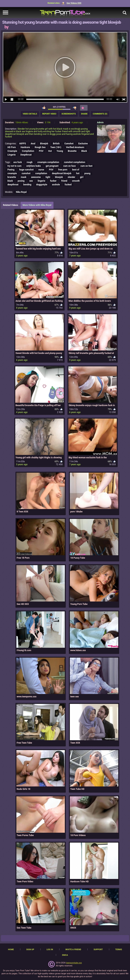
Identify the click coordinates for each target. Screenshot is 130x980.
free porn (63, 170)
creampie (12, 173)
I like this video (44, 108)
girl (82, 177)
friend (64, 181)
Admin (100, 122)
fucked (68, 185)
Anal (33, 144)
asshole (56, 185)
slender (72, 177)
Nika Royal (21, 192)
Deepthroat (26, 155)
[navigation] (5, 13)
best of (76, 170)
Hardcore (25, 147)
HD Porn (12, 147)
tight (48, 177)
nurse (41, 170)
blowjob (59, 177)
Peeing (11, 170)
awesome (36, 177)
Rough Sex (40, 147)
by (6, 27)
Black (84, 151)
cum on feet (86, 166)
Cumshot (69, 144)
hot (78, 173)
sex (31, 181)
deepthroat (13, 185)
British (56, 144)
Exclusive (83, 144)
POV (41, 151)
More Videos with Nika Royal (37, 205)
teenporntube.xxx (74, 963)
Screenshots (69, 114)
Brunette (72, 151)
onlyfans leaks (34, 166)
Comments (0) (100, 114)
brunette (12, 177)
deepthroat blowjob (62, 173)
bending (27, 185)
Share (84, 114)
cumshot (26, 173)
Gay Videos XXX (71, 3)
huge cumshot (26, 170)
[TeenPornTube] (65, 13)
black (10, 181)
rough (30, 162)
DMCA (65, 955)
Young (60, 151)
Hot (50, 151)
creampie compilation (48, 162)
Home (11, 950)
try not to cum (14, 166)
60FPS (23, 144)
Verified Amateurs (75, 147)
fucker (53, 181)
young (87, 173)
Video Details (30, 114)
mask (24, 177)
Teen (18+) (56, 147)
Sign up (30, 950)
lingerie (41, 181)
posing (21, 181)
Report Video (49, 114)
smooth (76, 181)
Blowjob (44, 144)
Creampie (12, 151)
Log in (50, 950)
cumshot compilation (74, 162)
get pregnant (52, 166)
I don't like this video (75, 108)
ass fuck (18, 162)
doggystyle (42, 185)
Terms (118, 950)
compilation (41, 173)
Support (98, 950)
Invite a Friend (73, 950)
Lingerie (12, 155)
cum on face (69, 166)
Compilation (28, 151)
